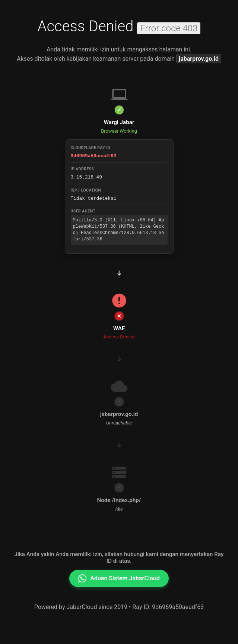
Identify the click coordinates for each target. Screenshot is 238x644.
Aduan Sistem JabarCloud (119, 577)
